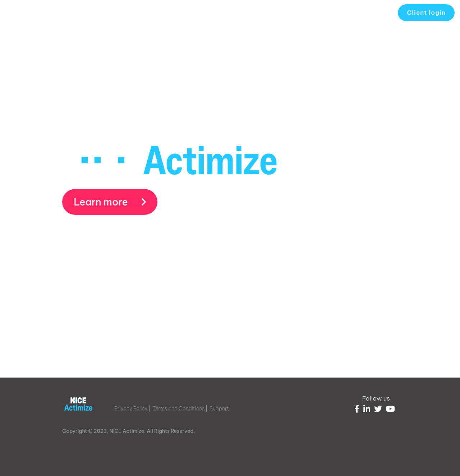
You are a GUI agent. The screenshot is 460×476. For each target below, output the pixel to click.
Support (219, 408)
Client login (426, 13)
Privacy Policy (131, 408)
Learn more (110, 202)
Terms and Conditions (179, 408)
